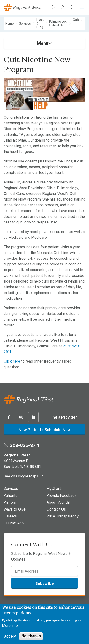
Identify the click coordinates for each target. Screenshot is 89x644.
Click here (12, 361)
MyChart (54, 488)
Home (9, 23)
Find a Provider (63, 417)
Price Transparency (63, 516)
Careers (10, 516)
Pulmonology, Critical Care (58, 23)
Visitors (10, 502)
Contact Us (56, 509)
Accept (10, 636)
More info (10, 625)
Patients (10, 495)
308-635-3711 (24, 445)
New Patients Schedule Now (45, 430)
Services (25, 23)
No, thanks (31, 636)
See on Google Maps (21, 476)
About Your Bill (58, 502)
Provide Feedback (61, 495)
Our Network (14, 523)
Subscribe (45, 583)
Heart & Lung (40, 23)
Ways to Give (15, 509)
